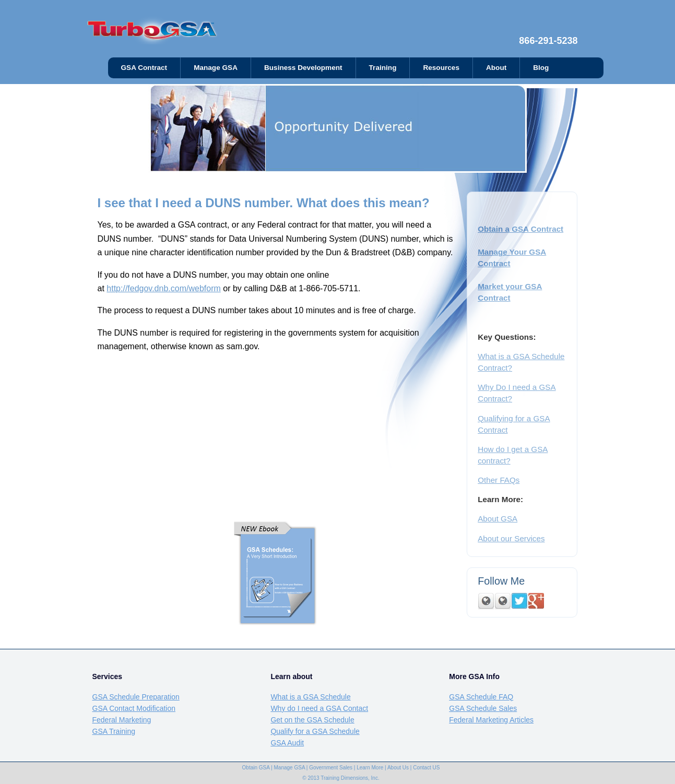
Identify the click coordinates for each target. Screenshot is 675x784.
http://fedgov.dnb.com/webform (163, 288)
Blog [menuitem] (541, 68)
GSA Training (114, 731)
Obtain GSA (256, 768)
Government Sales (331, 768)
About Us (398, 768)
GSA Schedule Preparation (136, 697)
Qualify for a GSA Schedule (315, 731)
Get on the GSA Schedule (312, 720)
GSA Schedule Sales (483, 708)
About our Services (511, 538)
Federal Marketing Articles (491, 720)
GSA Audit (287, 743)
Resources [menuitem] (441, 68)
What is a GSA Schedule (310, 697)
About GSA (498, 519)
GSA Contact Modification (134, 708)
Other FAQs (499, 480)
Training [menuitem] (383, 68)
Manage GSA (289, 768)
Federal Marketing (122, 720)
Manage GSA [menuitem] (216, 68)
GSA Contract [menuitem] (144, 68)
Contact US (426, 768)
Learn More (370, 768)
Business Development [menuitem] (303, 68)
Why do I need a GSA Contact (319, 708)
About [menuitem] (496, 68)
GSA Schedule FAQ (481, 697)
